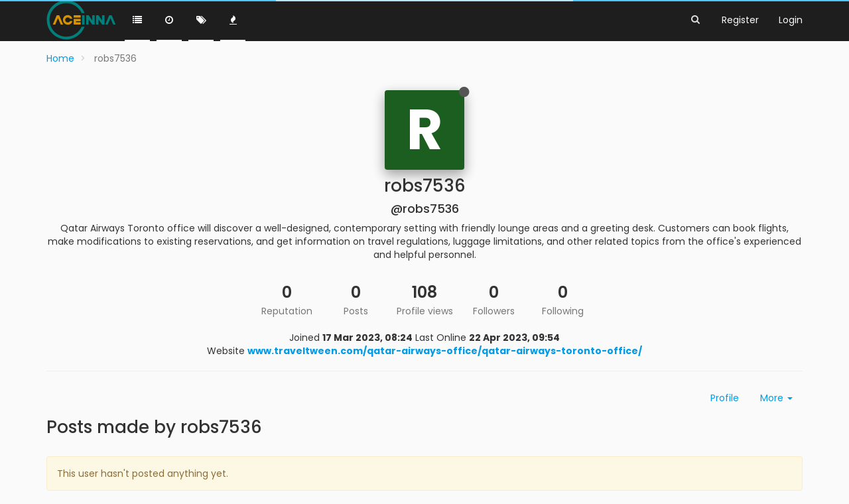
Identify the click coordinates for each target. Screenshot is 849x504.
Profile (725, 398)
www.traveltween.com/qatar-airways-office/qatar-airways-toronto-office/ (445, 351)
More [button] (776, 398)
